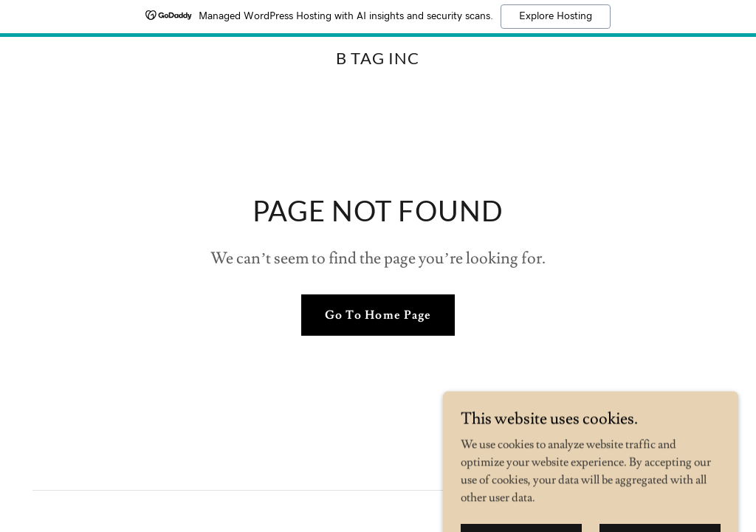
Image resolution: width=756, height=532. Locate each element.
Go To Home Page (378, 315)
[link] (378, 61)
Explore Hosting (556, 16)
